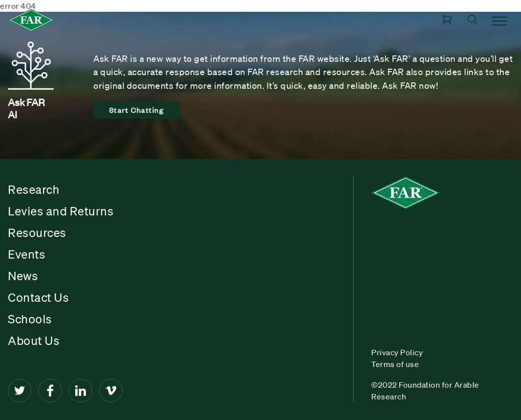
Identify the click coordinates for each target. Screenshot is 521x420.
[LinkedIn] (81, 391)
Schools (30, 319)
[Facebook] (50, 391)
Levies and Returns (61, 211)
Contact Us (38, 297)
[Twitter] (20, 391)
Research (34, 189)
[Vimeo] (111, 391)
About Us (34, 341)
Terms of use (395, 364)
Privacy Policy (397, 352)
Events (27, 254)
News (23, 276)
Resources (37, 233)
